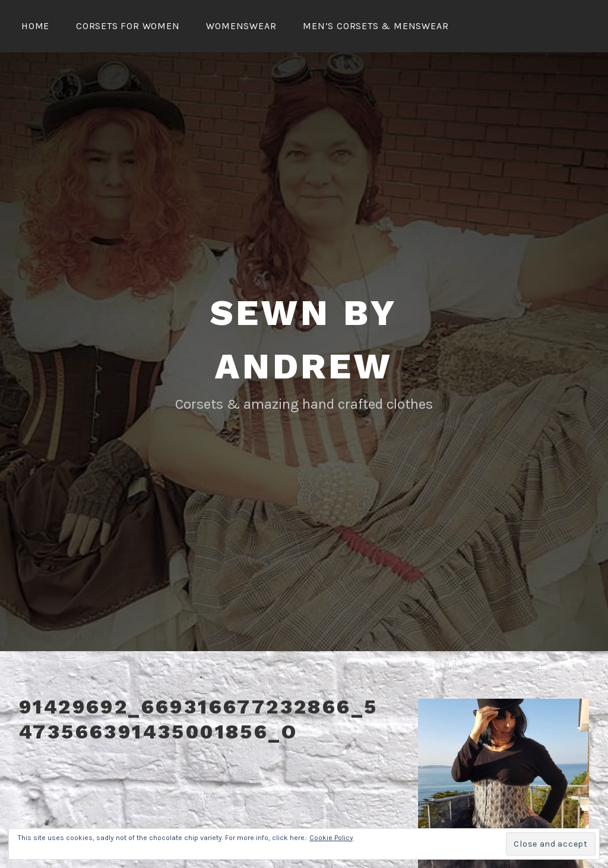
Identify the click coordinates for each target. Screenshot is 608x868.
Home (35, 26)
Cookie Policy (331, 838)
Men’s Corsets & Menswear (376, 26)
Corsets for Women (128, 26)
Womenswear (241, 26)
